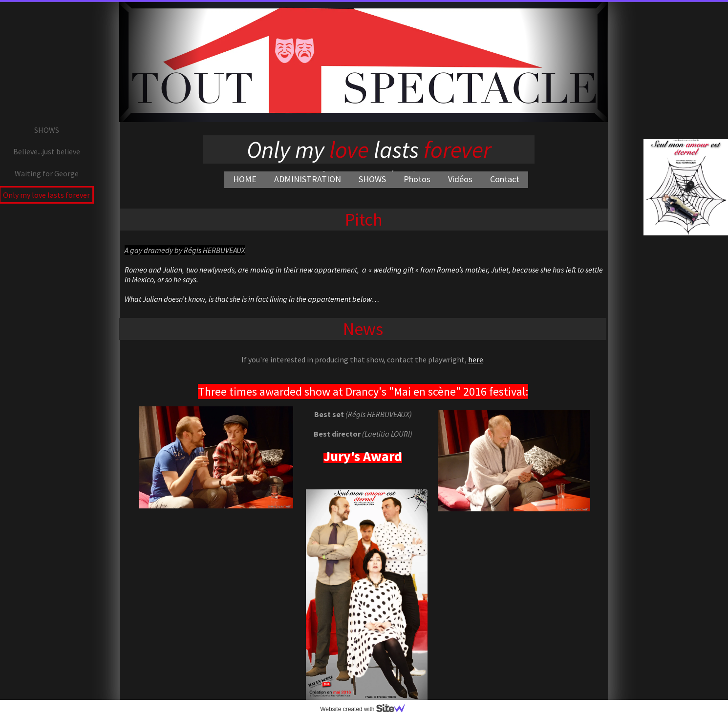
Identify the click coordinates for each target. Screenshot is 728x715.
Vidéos (460, 179)
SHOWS (372, 179)
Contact (505, 179)
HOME (245, 179)
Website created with (366, 709)
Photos (417, 179)
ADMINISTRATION (308, 179)
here (476, 359)
